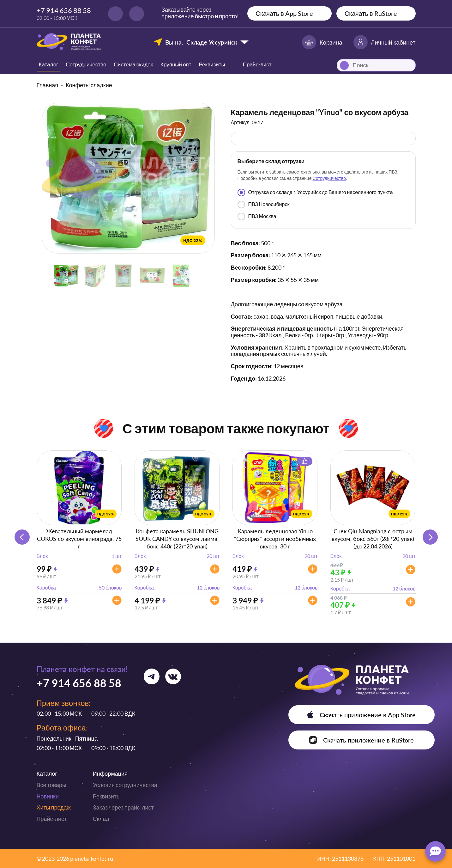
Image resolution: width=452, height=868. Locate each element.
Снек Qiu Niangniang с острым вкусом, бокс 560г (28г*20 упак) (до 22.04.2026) (373, 539)
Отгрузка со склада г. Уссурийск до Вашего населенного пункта (315, 193)
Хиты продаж (54, 807)
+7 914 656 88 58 (64, 10)
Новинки (48, 796)
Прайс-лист (52, 819)
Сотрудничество (86, 64)
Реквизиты (212, 64)
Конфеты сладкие (89, 85)
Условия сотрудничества (125, 785)
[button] (430, 537)
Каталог (49, 64)
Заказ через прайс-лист (123, 807)
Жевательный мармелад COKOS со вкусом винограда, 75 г (79, 539)
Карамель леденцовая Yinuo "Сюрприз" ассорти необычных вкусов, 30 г (275, 539)
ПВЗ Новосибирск (264, 205)
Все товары (51, 785)
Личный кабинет (385, 42)
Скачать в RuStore (371, 13)
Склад (101, 819)
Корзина (322, 42)
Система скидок (133, 64)
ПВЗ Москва (257, 217)
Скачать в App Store (284, 13)
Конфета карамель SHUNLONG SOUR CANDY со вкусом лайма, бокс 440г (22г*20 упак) (177, 539)
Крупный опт (176, 64)
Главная (48, 85)
